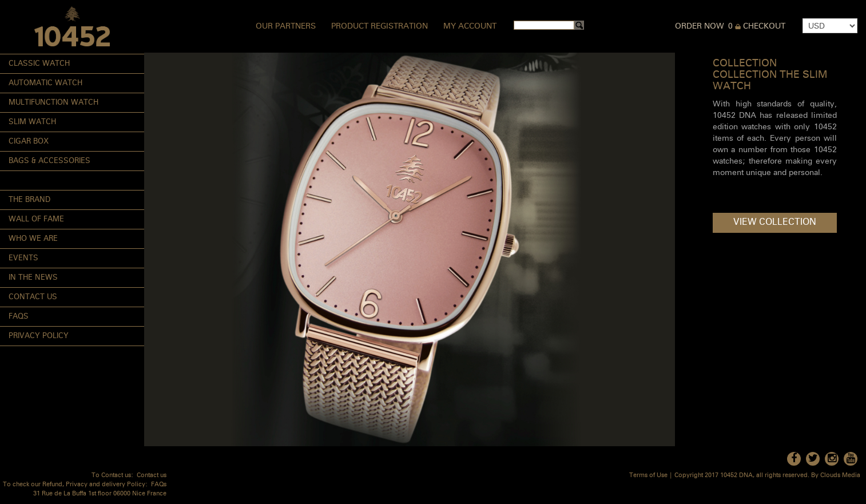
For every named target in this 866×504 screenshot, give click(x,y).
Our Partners (286, 26)
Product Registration (380, 26)
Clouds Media (840, 476)
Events (23, 258)
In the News (33, 278)
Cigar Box (29, 142)
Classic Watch (39, 64)
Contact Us (33, 297)
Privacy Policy (39, 336)
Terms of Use (648, 476)
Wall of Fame (36, 219)
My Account (470, 26)
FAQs (19, 317)
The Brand (29, 200)
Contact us (152, 476)
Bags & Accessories (49, 161)
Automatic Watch (45, 83)
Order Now (700, 26)
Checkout (764, 26)
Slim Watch (32, 122)
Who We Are (33, 239)
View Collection (775, 223)
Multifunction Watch (53, 103)
